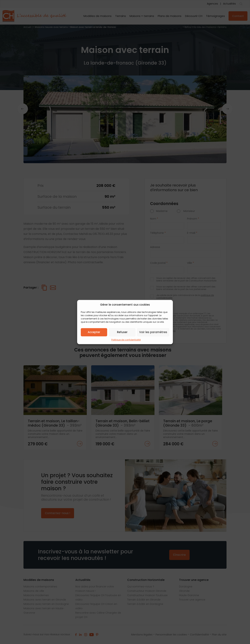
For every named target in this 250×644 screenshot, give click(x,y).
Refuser (122, 332)
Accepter (94, 332)
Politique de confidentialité (126, 340)
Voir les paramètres (153, 332)
